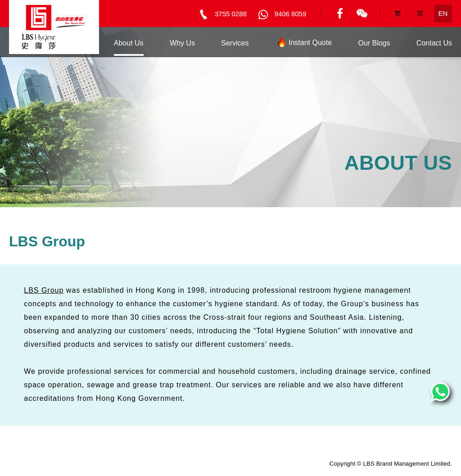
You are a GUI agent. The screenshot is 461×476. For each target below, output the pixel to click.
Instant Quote (303, 44)
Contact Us (434, 43)
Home (78, 43)
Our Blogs (374, 43)
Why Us (182, 43)
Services (235, 43)
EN (443, 13)
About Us (129, 43)
